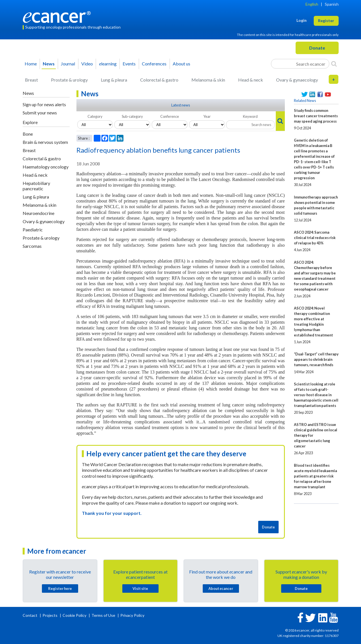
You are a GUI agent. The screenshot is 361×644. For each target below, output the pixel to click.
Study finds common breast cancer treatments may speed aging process (316, 116)
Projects (50, 615)
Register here (60, 588)
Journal (68, 64)
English (312, 4)
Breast (31, 80)
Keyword (250, 116)
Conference (170, 116)
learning (108, 64)
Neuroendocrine (39, 213)
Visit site (140, 588)
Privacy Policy (132, 615)
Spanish (332, 4)
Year (207, 116)
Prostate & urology (69, 80)
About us (181, 64)
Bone (28, 134)
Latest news (181, 105)
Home (31, 64)
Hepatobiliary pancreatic (36, 186)
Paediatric (33, 230)
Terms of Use (103, 615)
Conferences (154, 64)
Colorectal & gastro (159, 80)
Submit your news (40, 113)
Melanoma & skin (208, 80)
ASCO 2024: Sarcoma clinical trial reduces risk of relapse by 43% (315, 238)
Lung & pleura (114, 80)
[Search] (334, 64)
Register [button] (326, 21)
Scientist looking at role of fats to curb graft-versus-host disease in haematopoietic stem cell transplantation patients (316, 395)
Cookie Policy (74, 615)
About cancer (221, 588)
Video (87, 64)
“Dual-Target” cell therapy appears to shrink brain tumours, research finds (316, 359)
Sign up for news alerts (44, 104)
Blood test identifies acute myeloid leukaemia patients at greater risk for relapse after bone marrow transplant (315, 476)
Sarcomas (32, 246)
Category (95, 116)
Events (129, 64)
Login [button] (302, 20)
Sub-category (132, 116)
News (49, 64)
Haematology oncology (46, 167)
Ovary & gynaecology (297, 80)
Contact (30, 615)
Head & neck (251, 80)
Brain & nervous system (45, 142)
